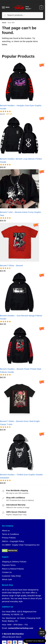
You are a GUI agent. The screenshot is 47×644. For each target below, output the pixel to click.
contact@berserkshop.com (21, 628)
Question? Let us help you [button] (35, 641)
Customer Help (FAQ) (11, 576)
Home (4, 23)
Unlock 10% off (42, 633)
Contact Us (7, 572)
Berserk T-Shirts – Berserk (11, 265)
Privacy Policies (9, 538)
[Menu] (6, 8)
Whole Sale (7, 579)
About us (6, 530)
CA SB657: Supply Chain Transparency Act (21, 545)
